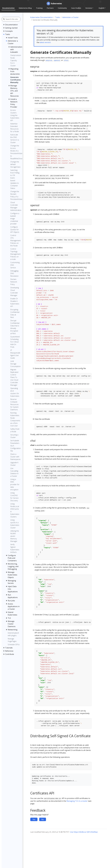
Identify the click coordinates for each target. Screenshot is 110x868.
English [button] (102, 8)
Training (39, 8)
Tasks (58, 17)
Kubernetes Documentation (42, 17)
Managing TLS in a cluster (77, 801)
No (43, 819)
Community (62, 8)
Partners (50, 8)
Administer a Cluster (70, 17)
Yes (34, 819)
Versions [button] (89, 8)
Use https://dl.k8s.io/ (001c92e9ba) (84, 832)
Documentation (8, 8)
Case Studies (76, 8)
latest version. (45, 42)
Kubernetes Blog (25, 8)
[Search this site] (15, 19)
